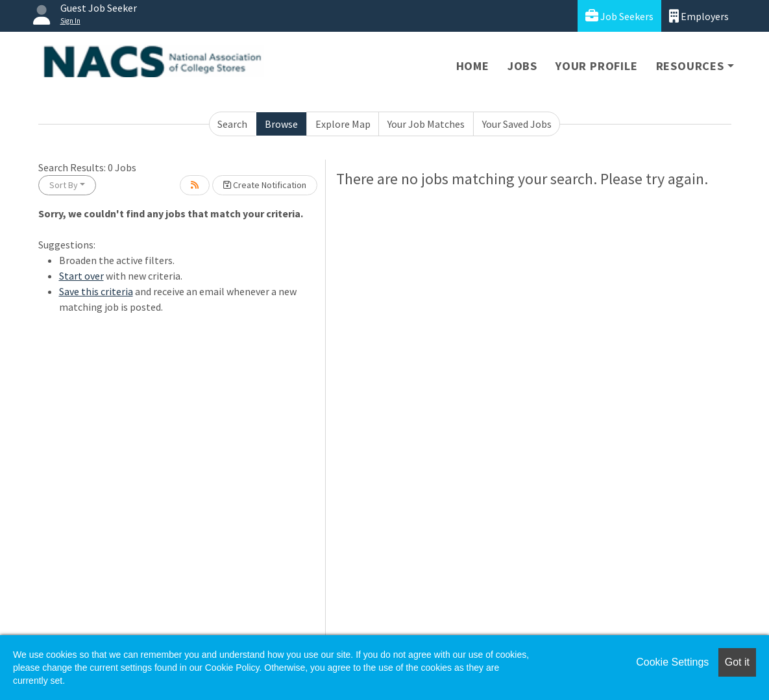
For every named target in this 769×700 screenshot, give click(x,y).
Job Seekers (619, 16)
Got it (737, 662)
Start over (81, 276)
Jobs (522, 66)
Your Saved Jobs (517, 124)
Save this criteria (96, 291)
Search (232, 124)
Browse (281, 124)
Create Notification (265, 185)
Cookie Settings (672, 662)
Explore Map (343, 124)
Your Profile (597, 66)
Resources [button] (690, 66)
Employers (699, 16)
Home (473, 66)
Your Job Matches (426, 124)
